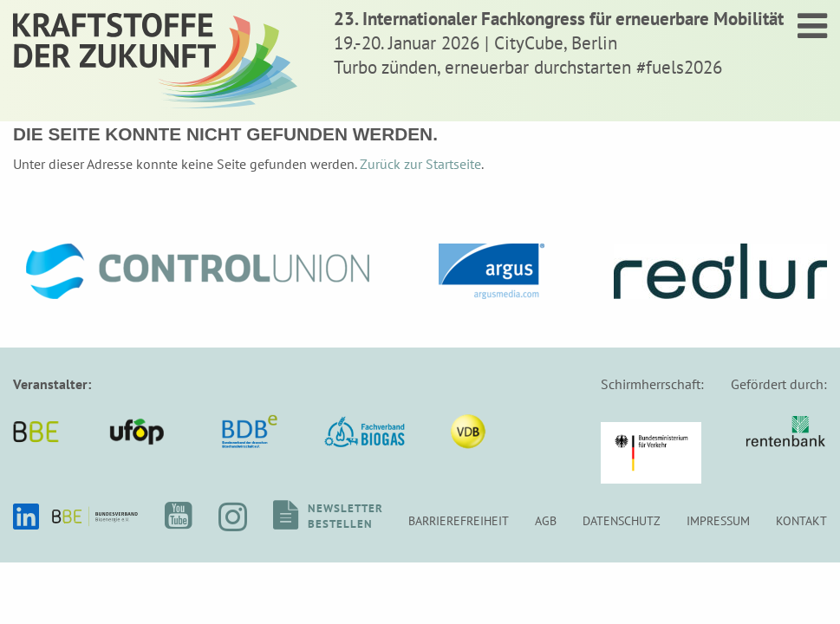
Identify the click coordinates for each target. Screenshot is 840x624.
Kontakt (801, 520)
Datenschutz (622, 520)
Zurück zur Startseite (420, 164)
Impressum (718, 520)
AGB (546, 520)
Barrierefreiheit (459, 520)
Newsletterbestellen (345, 516)
